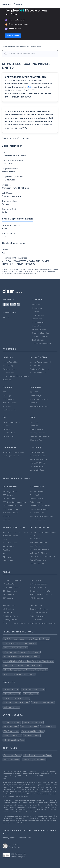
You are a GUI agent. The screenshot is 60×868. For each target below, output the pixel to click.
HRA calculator (9, 606)
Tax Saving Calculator (39, 609)
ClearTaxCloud (9, 433)
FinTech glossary (39, 329)
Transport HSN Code (39, 459)
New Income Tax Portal (40, 509)
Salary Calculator (37, 616)
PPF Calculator (36, 580)
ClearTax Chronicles (40, 333)
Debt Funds (7, 550)
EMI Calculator (9, 584)
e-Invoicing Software (39, 399)
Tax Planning (8, 366)
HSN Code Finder (37, 452)
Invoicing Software (38, 433)
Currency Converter (11, 620)
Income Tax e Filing (11, 362)
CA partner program (11, 422)
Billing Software (37, 429)
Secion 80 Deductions (39, 369)
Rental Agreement (38, 560)
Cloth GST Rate (37, 466)
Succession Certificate (40, 549)
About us (36, 305)
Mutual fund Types (10, 536)
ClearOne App (36, 440)
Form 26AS (34, 495)
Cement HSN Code (38, 456)
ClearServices (8, 373)
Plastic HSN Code (37, 463)
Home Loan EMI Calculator (41, 594)
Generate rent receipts (40, 591)
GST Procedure (9, 499)
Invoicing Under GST (11, 513)
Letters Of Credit (37, 564)
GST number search (38, 584)
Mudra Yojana (36, 539)
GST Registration (10, 492)
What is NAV (8, 560)
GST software (8, 399)
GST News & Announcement (14, 502)
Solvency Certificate (39, 553)
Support (6, 317)
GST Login (7, 396)
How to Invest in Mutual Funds (15, 532)
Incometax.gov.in (37, 513)
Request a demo (13, 36)
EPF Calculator (36, 620)
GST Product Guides (41, 336)
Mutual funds (8, 380)
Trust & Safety (38, 340)
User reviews (37, 319)
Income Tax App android (40, 362)
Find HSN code (36, 606)
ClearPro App (8, 436)
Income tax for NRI (38, 373)
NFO (4, 553)
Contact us (37, 308)
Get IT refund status (39, 613)
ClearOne (34, 426)
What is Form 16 (37, 499)
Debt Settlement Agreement (42, 556)
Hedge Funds (8, 546)
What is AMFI (8, 557)
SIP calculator (8, 594)
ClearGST (34, 392)
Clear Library (37, 326)
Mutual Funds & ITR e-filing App (16, 376)
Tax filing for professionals (13, 452)
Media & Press (38, 315)
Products (20, 4)
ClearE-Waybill (36, 396)
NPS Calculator (36, 598)
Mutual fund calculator (12, 587)
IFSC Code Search (38, 587)
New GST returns (10, 403)
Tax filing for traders (11, 456)
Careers (35, 312)
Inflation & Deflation (38, 542)
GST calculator (9, 598)
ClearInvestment (10, 369)
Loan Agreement (37, 546)
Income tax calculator (12, 580)
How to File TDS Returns (40, 506)
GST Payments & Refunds (13, 509)
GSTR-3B (6, 520)
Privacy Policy (9, 838)
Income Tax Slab (37, 492)
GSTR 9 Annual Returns (12, 506)
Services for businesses (40, 436)
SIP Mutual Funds (10, 543)
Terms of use (25, 838)
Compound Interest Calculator (16, 623)
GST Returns (8, 495)
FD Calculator (8, 613)
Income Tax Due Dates (40, 520)
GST (4, 392)
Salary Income (36, 502)
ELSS (5, 539)
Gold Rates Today (10, 616)
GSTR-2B (6, 516)
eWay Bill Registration (39, 406)
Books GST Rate (37, 470)
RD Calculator (8, 609)
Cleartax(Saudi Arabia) (42, 344)
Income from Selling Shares (42, 516)
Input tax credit (9, 410)
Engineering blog (39, 322)
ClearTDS (34, 403)
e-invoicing (7, 406)
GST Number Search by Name (43, 623)
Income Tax (35, 366)
